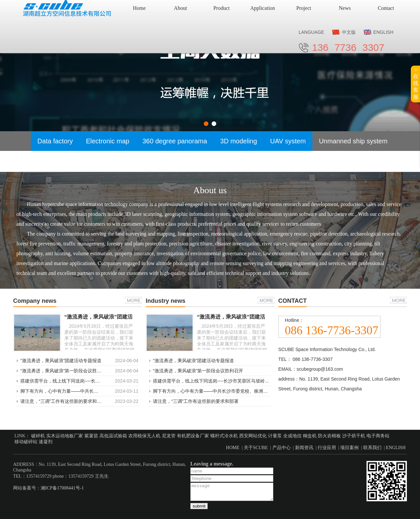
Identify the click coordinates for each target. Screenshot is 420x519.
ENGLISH (383, 32)
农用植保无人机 (144, 436)
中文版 (349, 32)
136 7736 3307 (348, 47)
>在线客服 (416, 83)
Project (304, 8)
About (180, 8)
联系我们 (372, 448)
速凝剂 (46, 442)
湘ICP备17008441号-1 (62, 488)
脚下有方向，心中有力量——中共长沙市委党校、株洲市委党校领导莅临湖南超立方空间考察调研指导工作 (261, 391)
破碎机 (38, 436)
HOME (233, 448)
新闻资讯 (304, 448)
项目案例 (349, 448)
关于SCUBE (256, 448)
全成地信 (292, 436)
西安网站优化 (253, 436)
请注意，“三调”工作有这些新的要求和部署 (63, 401)
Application (263, 8)
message (232, 492)
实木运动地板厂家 (65, 436)
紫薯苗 (91, 436)
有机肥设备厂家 (193, 436)
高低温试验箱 (113, 436)
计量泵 (275, 436)
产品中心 (282, 448)
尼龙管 (169, 436)
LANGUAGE (311, 32)
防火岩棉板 (329, 436)
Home (139, 8)
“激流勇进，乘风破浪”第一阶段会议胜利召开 (65, 371)
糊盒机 (310, 436)
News (345, 8)
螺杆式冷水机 (224, 436)
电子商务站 (378, 436)
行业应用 (327, 448)
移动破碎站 (26, 442)
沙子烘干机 (354, 436)
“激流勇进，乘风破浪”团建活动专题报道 (61, 361)
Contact (386, 8)
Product (221, 8)
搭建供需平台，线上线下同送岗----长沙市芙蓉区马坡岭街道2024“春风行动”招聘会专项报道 (245, 381)
